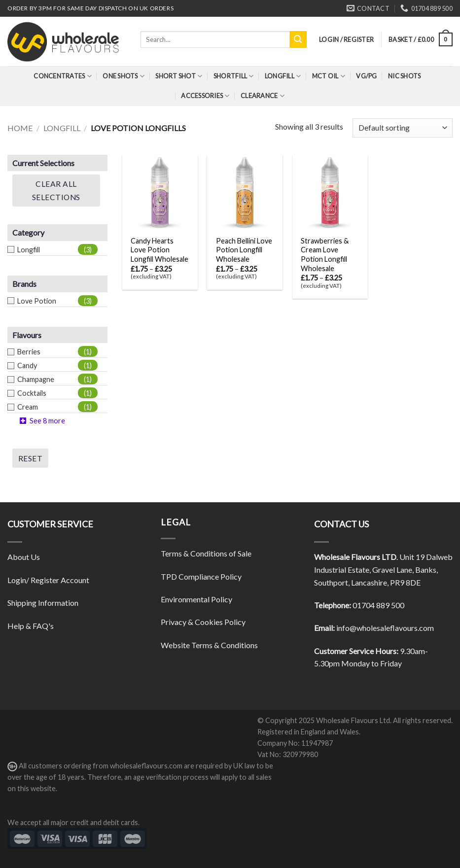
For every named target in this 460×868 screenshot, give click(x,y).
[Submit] (298, 39)
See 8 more (47, 421)
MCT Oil (329, 76)
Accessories (205, 96)
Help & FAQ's (31, 626)
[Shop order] (403, 128)
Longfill (283, 76)
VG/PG (366, 76)
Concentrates (63, 76)
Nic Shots (404, 76)
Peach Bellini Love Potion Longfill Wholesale (244, 250)
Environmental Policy (196, 599)
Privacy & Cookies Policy (203, 622)
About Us (24, 557)
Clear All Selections (56, 190)
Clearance (263, 96)
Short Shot (179, 76)
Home (20, 128)
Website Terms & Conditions (209, 645)
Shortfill (234, 76)
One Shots (124, 76)
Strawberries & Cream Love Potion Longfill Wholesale (325, 255)
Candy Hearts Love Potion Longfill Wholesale (159, 250)
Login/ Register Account (48, 580)
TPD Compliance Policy (201, 576)
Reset (30, 458)
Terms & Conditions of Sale (206, 553)
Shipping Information (43, 603)
